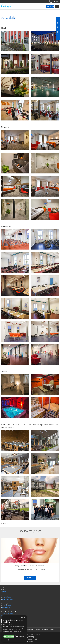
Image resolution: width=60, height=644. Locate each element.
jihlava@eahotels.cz (7, 608)
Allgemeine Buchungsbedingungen (30, 638)
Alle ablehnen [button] (20, 636)
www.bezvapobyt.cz (30, 636)
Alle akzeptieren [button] (9, 636)
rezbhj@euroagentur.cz (8, 600)
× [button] (25, 617)
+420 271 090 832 (7, 598)
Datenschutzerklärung (28, 640)
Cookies (35, 640)
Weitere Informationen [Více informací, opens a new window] (19, 633)
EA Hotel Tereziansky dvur (7, 614)
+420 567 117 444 (7, 606)
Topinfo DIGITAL (30, 641)
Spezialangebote (58, 29)
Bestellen (30, 578)
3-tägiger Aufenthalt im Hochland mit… (30, 566)
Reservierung (50, 6)
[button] (14, 640)
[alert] (14, 629)
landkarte (4, 592)
